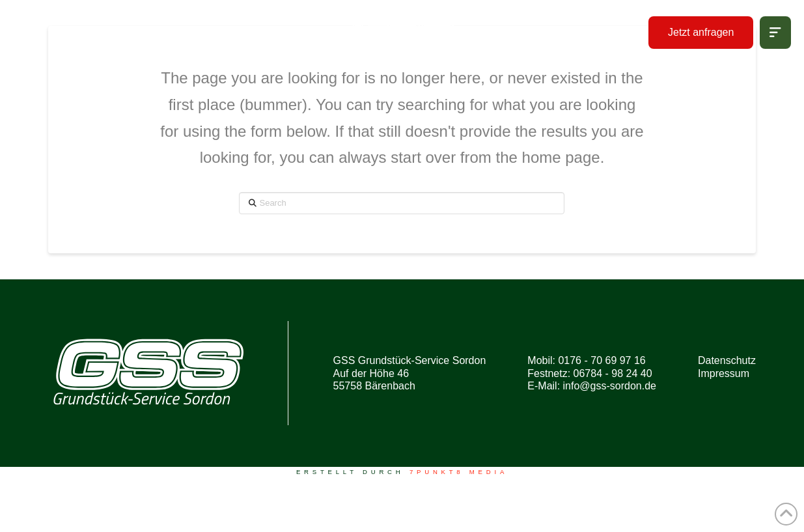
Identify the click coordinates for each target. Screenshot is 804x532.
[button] (775, 33)
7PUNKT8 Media (459, 472)
